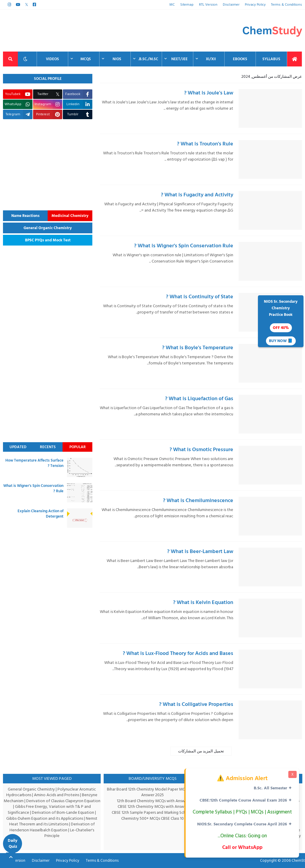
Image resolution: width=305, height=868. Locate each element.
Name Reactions (25, 216)
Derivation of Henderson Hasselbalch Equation (52, 827)
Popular (78, 447)
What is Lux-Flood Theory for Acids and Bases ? (178, 653)
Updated (18, 447)
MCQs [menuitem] (86, 59)
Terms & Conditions (287, 5)
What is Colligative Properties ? (196, 704)
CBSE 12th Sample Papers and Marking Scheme (153, 812)
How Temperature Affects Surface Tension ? (34, 463)
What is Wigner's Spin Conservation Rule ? (184, 246)
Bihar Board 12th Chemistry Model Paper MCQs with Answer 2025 (153, 792)
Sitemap (189, 5)
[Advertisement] (111, 31)
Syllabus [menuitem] (271, 59)
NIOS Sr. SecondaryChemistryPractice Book (281, 322)
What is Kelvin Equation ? (203, 602)
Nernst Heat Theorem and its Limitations (54, 821)
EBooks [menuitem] (240, 59)
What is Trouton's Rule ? (205, 144)
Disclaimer (232, 5)
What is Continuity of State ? (200, 297)
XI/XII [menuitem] (211, 59)
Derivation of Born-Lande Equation (63, 812)
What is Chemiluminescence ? (198, 500)
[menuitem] (295, 59)
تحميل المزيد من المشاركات (201, 751)
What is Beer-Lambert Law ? (200, 551)
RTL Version (209, 5)
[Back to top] (11, 857)
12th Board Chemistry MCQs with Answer (153, 801)
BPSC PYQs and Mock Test (48, 240)
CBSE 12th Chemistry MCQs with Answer (153, 806)
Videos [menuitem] (52, 59)
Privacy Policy (256, 5)
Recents (48, 447)
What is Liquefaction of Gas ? (199, 399)
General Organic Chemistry (48, 228)
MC (174, 5)
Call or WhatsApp (242, 847)
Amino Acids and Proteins (57, 795)
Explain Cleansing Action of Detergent (41, 514)
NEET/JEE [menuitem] (179, 59)
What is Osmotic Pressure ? (201, 449)
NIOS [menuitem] (117, 59)
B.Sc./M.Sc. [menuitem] (148, 59)
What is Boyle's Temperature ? (198, 348)
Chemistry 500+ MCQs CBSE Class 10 (153, 818)
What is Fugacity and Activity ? (197, 195)
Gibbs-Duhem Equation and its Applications (45, 818)
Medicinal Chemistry (70, 216)
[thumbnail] (270, 108)
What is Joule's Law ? (209, 93)
